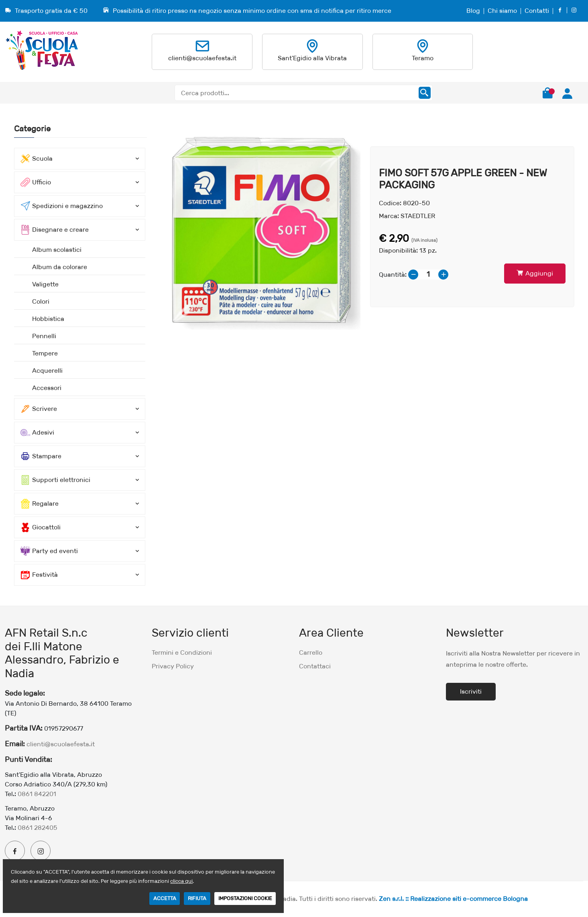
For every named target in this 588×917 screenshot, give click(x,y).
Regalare (40, 504)
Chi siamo (502, 11)
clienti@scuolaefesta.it (202, 58)
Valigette (45, 284)
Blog (473, 11)
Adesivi (37, 433)
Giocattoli (41, 527)
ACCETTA (165, 898)
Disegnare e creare (55, 230)
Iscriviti (471, 691)
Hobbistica (48, 319)
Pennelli (44, 336)
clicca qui (181, 881)
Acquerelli (47, 371)
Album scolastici (57, 250)
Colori (41, 301)
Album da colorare (60, 267)
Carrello (311, 653)
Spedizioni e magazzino (62, 206)
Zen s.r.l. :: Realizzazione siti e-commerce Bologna (453, 899)
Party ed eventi (49, 551)
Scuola (37, 159)
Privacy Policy (173, 666)
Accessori (47, 388)
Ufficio (36, 182)
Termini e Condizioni (182, 653)
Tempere (45, 353)
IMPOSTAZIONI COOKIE (245, 898)
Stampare (41, 456)
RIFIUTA (197, 898)
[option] (259, 227)
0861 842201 (37, 794)
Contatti (537, 11)
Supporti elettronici (55, 480)
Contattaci (315, 666)
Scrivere (39, 409)
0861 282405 (38, 828)
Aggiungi (535, 273)
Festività (39, 575)
